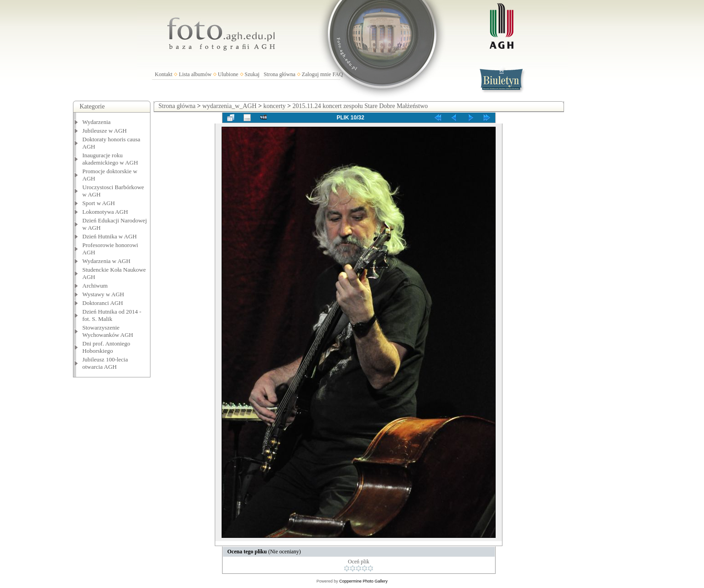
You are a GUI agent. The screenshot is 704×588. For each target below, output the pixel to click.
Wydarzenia (97, 122)
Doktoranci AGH (103, 303)
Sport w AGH (99, 203)
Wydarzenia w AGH (106, 261)
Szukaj (252, 74)
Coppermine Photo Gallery (363, 581)
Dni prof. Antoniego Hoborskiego (106, 347)
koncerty (275, 106)
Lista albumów (195, 74)
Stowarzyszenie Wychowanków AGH (108, 331)
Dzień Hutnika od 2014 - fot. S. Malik (112, 315)
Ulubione (228, 74)
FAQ (338, 74)
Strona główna (280, 74)
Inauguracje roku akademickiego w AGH (110, 159)
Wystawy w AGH (104, 294)
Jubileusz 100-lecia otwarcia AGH (105, 363)
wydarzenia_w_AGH (230, 106)
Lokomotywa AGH (105, 212)
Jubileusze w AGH (105, 131)
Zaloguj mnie (316, 74)
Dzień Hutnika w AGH (110, 236)
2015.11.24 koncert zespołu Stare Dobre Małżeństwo (360, 106)
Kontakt (164, 74)
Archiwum (95, 286)
